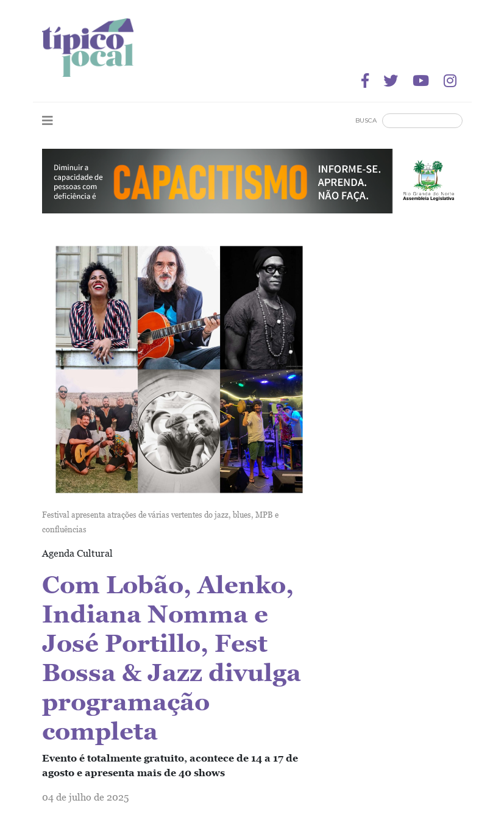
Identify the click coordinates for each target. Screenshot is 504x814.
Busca (366, 120)
